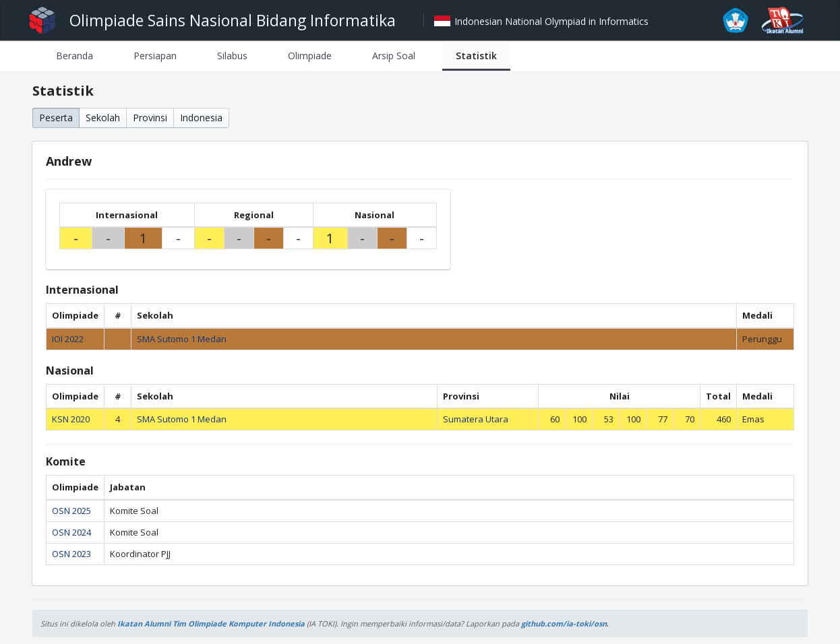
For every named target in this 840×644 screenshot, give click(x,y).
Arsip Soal (394, 56)
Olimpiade (310, 56)
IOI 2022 (68, 339)
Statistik (476, 56)
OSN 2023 (71, 554)
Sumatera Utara (476, 419)
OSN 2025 (71, 511)
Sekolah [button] (103, 118)
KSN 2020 (71, 419)
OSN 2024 (71, 532)
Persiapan (155, 56)
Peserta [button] (56, 118)
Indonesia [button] (201, 118)
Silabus (232, 56)
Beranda (74, 56)
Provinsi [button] (150, 118)
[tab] (74, 56)
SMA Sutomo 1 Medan (182, 339)
